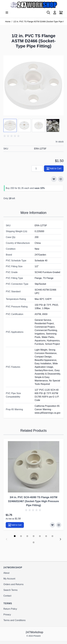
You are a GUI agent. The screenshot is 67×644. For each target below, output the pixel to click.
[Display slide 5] (40, 536)
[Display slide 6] (46, 536)
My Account (9, 579)
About (6, 573)
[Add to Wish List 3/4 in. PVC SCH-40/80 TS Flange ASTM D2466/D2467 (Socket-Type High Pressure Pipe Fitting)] (52, 525)
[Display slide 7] (52, 536)
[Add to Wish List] (54, 179)
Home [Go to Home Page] (8, 22)
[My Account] (55, 13)
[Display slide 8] (34, 542)
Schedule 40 (41, 261)
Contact (7, 596)
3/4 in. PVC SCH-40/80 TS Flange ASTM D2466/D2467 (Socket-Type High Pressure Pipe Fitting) (33, 501)
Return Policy (10, 609)
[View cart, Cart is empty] (61, 13)
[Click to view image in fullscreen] (33, 85)
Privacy (7, 615)
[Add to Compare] (61, 179)
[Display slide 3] (27, 536)
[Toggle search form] (48, 13)
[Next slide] (60, 539)
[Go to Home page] (33, 5)
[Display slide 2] (21, 536)
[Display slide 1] (15, 536)
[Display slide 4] (34, 536)
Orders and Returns (13, 584)
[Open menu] (7, 13)
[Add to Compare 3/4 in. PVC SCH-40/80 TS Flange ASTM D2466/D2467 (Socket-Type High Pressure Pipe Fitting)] (59, 525)
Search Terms (10, 590)
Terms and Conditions (14, 620)
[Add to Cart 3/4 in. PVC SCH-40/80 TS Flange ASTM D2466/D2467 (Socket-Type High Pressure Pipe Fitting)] (15, 525)
